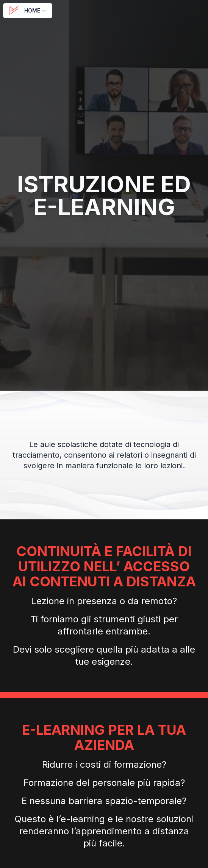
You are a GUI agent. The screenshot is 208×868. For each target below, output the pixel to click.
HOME (28, 11)
